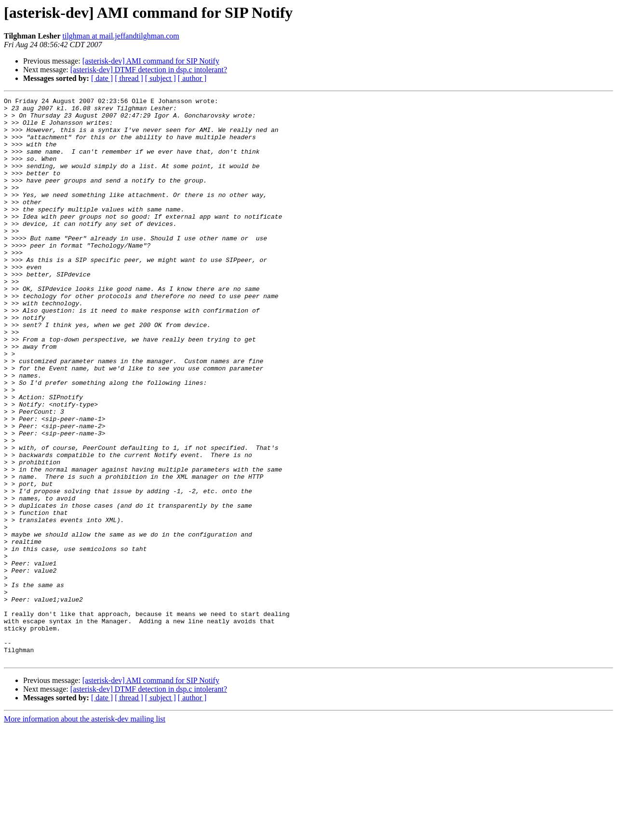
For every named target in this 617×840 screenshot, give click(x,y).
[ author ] (192, 78)
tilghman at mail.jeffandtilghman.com (121, 36)
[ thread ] (129, 78)
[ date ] (102, 78)
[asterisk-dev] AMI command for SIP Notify (151, 61)
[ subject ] (161, 78)
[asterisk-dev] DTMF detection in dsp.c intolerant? (149, 70)
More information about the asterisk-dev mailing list (85, 832)
